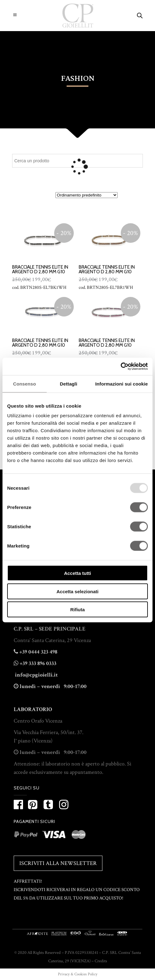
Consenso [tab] (24, 384)
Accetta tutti (78, 573)
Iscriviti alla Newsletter (58, 863)
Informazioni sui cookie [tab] (122, 384)
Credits (101, 961)
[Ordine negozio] (87, 195)
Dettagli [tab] (68, 384)
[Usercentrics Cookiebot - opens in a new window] (121, 367)
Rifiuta (78, 610)
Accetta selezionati (77, 591)
